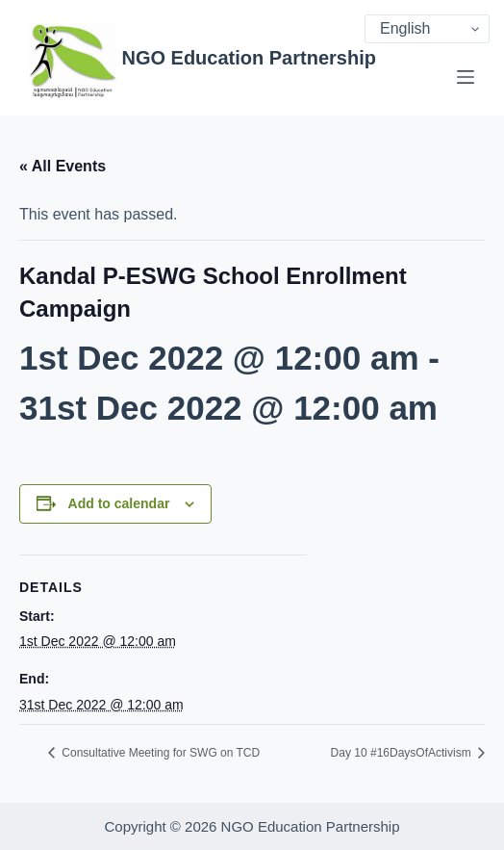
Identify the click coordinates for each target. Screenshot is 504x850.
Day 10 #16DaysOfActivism (403, 753)
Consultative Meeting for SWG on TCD (159, 753)
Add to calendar (119, 503)
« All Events (63, 166)
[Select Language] (427, 29)
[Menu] (466, 77)
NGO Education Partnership (248, 58)
